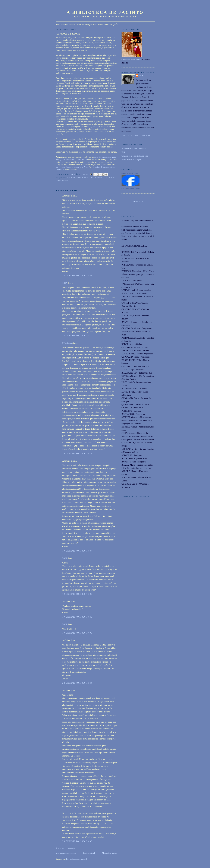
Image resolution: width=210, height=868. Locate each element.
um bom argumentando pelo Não (72, 167)
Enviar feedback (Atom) (76, 859)
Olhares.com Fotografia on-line (135, 156)
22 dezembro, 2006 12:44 (77, 683)
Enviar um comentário (65, 848)
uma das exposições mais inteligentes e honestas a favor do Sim (86, 158)
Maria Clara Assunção (130, 173)
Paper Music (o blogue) (131, 160)
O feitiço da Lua (138, 202)
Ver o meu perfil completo (136, 135)
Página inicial (89, 853)
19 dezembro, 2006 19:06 (77, 633)
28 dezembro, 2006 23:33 (77, 841)
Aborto (71, 178)
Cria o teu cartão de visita (131, 189)
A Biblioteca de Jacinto (105, 12)
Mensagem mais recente (66, 853)
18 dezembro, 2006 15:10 (77, 336)
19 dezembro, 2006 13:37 (77, 551)
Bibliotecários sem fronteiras (134, 149)
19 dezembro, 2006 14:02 (77, 594)
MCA (65, 283)
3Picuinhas (67, 343)
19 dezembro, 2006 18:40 (77, 617)
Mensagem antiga (109, 853)
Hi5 (123, 152)
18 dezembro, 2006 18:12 (77, 453)
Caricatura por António (131, 60)
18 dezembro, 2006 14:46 (77, 276)
